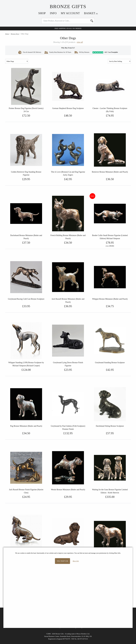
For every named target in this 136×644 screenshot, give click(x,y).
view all (80, 42)
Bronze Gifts (68, 6)
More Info (76, 561)
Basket (91, 13)
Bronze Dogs (15, 34)
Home (7, 34)
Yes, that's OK (62, 561)
